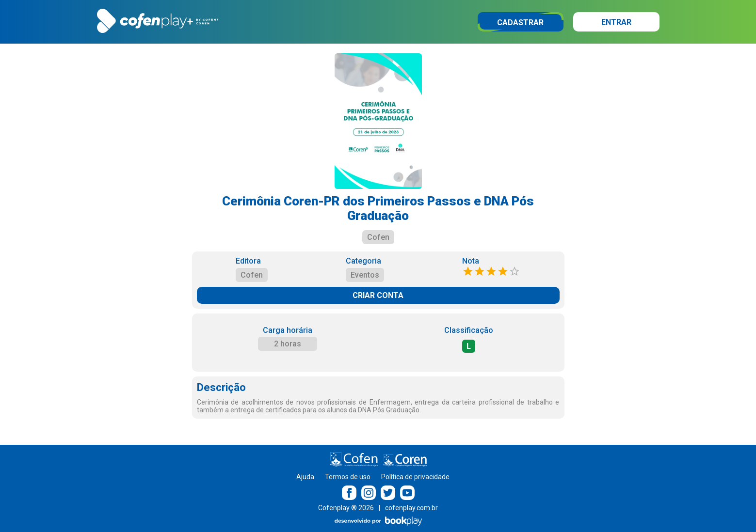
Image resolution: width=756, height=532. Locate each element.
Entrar (616, 22)
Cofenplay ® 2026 (346, 508)
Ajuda (305, 477)
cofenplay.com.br (411, 508)
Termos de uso (348, 477)
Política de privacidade (415, 477)
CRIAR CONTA (378, 295)
